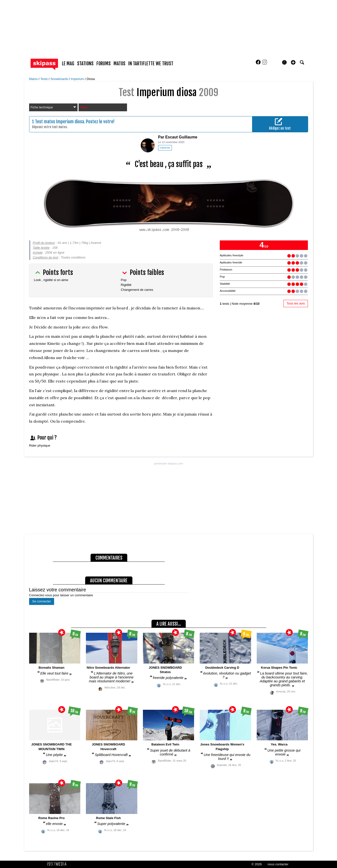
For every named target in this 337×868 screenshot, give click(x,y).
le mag (68, 64)
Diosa (91, 79)
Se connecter (42, 601)
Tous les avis (296, 303)
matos (119, 64)
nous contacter (278, 864)
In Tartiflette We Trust (151, 64)
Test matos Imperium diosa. (60, 122)
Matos (34, 79)
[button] (293, 62)
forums (104, 64)
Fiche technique (53, 107)
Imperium (78, 79)
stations (85, 64)
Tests (45, 79)
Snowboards (60, 79)
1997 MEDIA (58, 864)
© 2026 (256, 864)
